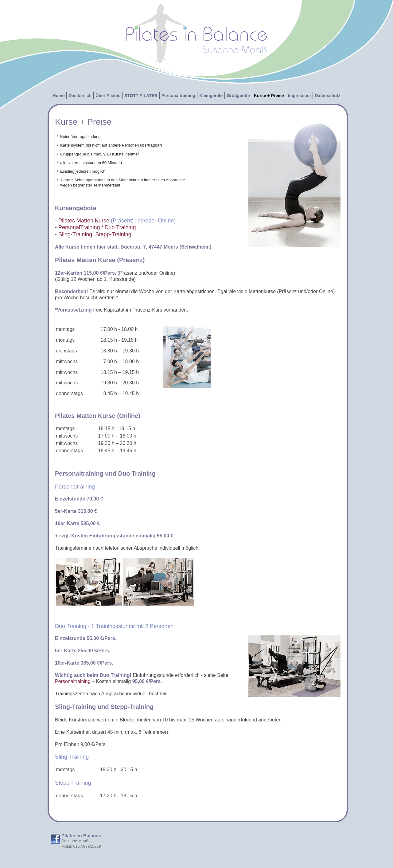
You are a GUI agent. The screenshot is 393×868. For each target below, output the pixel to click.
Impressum (300, 96)
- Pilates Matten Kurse (82, 221)
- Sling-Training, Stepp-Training (93, 234)
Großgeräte (238, 96)
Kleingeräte (211, 96)
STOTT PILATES (141, 96)
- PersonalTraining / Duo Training (95, 227)
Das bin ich (80, 96)
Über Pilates (108, 96)
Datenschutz (327, 96)
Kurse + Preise (269, 96)
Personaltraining (178, 96)
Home (59, 96)
